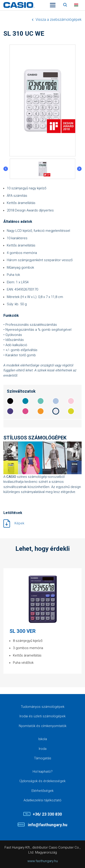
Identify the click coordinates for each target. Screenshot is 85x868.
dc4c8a (25, 411)
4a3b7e (10, 411)
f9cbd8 (71, 401)
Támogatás (43, 758)
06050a (10, 401)
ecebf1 (56, 411)
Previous (6, 169)
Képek (19, 523)
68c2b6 (41, 401)
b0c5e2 (56, 401)
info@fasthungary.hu (47, 825)
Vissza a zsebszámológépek (59, 20)
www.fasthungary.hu (43, 861)
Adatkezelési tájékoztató (42, 800)
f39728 (41, 411)
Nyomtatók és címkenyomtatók (43, 726)
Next (79, 169)
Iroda (43, 749)
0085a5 (25, 401)
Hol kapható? (43, 772)
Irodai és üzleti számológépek (42, 716)
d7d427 (71, 411)
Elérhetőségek (42, 791)
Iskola (43, 739)
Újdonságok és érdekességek (42, 781)
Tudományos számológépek (43, 707)
